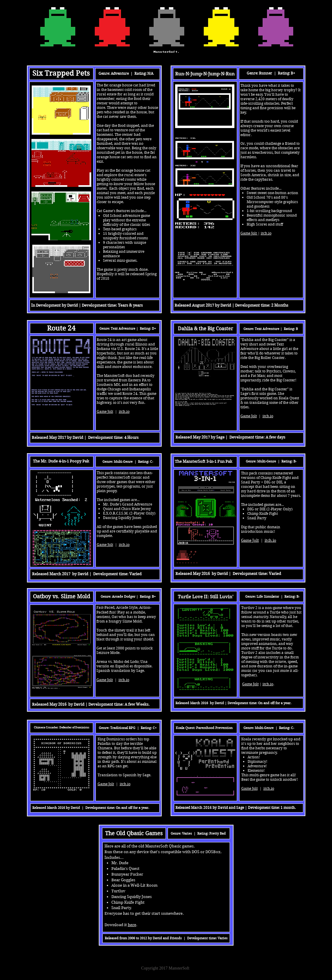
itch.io (269, 788)
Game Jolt (250, 788)
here (132, 925)
